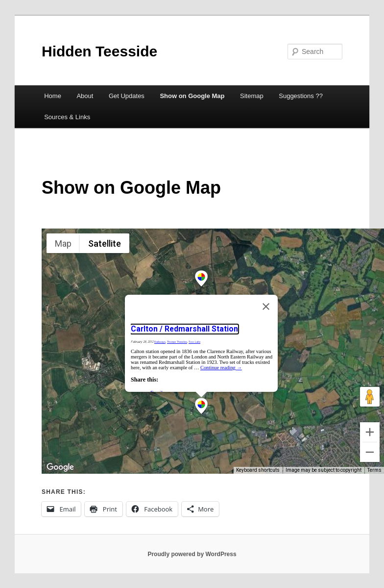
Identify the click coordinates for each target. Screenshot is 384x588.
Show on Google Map (192, 96)
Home (53, 96)
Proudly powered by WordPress (192, 554)
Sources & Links (67, 117)
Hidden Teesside (99, 51)
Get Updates (127, 96)
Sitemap (252, 96)
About (85, 96)
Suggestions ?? (301, 96)
